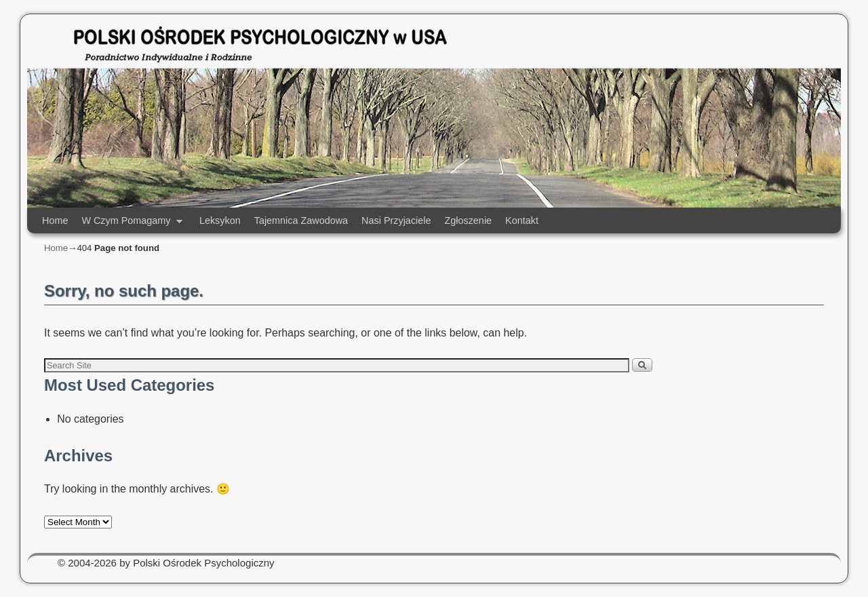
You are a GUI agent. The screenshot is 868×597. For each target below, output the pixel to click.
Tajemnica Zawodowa (301, 220)
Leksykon (220, 220)
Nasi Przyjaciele (396, 220)
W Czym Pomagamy (129, 224)
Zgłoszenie (468, 220)
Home (55, 220)
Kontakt (522, 220)
